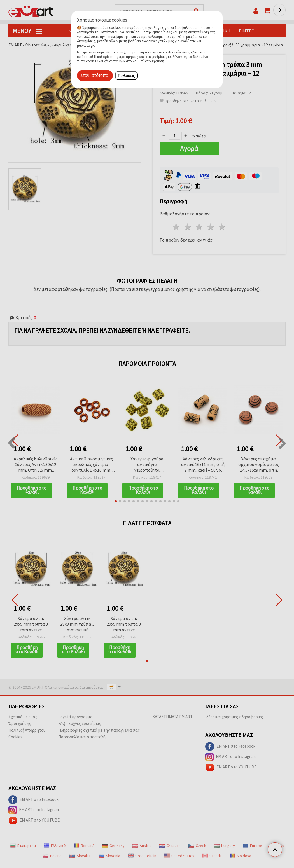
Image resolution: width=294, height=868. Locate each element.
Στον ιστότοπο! (95, 75)
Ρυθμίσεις (126, 76)
